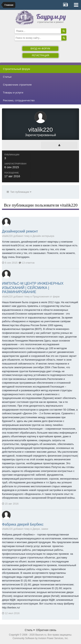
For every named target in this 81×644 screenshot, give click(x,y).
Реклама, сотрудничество (19, 100)
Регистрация (40, 55)
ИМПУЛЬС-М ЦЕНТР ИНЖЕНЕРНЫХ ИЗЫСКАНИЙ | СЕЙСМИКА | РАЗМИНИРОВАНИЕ (33, 288)
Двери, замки (40, 529)
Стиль (30, 630)
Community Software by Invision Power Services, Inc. (40, 638)
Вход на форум (40, 49)
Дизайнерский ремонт (20, 231)
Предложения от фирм (46, 297)
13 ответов (27, 263)
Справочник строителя (17, 85)
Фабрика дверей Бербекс (23, 524)
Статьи (7, 77)
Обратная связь (46, 630)
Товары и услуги (13, 92)
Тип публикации (19, 192)
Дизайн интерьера (43, 236)
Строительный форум (17, 69)
